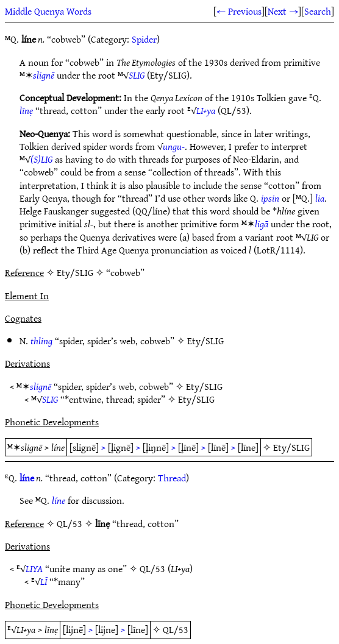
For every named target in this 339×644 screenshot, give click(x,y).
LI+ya (206, 110)
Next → (283, 11)
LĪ (44, 581)
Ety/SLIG (205, 341)
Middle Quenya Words (48, 11)
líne (27, 478)
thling (41, 341)
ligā (262, 224)
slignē (44, 75)
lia (320, 198)
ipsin (270, 198)
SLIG (137, 75)
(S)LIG (41, 159)
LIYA (34, 568)
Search (318, 11)
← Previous (239, 11)
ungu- (174, 146)
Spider (144, 39)
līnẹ (26, 110)
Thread (172, 478)
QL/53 (152, 568)
